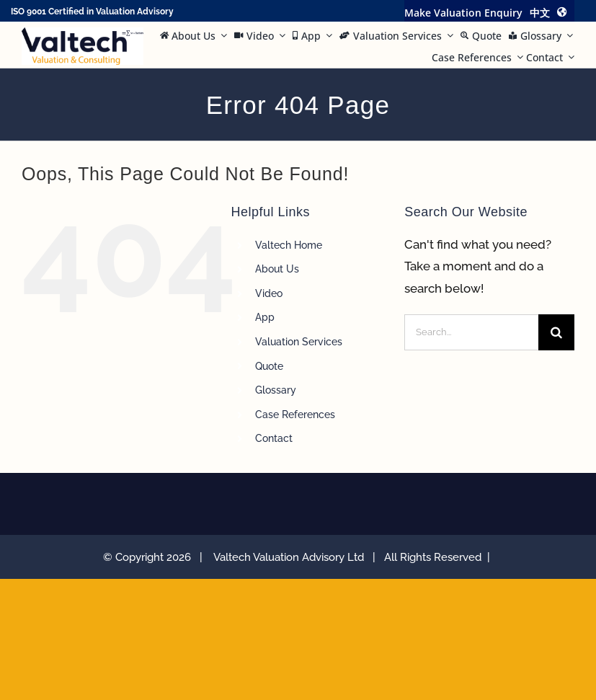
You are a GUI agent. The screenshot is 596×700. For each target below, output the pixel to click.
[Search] (556, 332)
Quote (269, 366)
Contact (274, 438)
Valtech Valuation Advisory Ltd (292, 557)
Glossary (276, 390)
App (265, 317)
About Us (277, 269)
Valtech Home (289, 245)
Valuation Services (299, 342)
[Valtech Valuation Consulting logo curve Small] (83, 33)
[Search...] (471, 332)
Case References (295, 415)
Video (269, 293)
